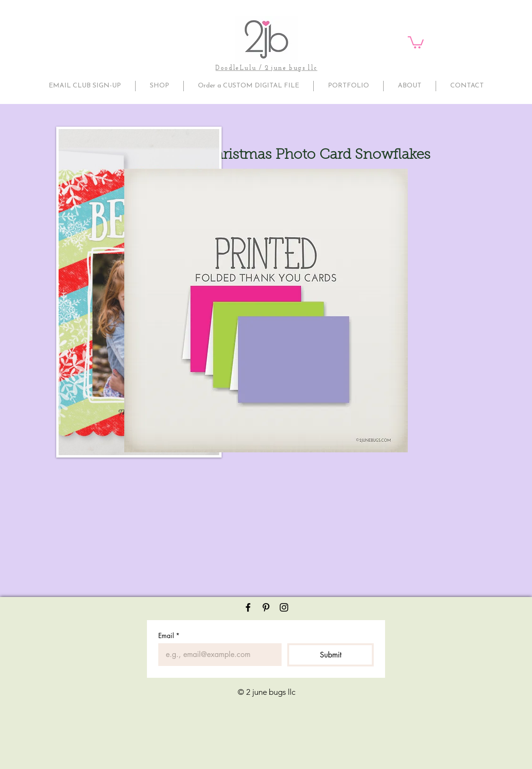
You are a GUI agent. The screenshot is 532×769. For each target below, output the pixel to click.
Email (169, 635)
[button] (416, 42)
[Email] (217, 655)
